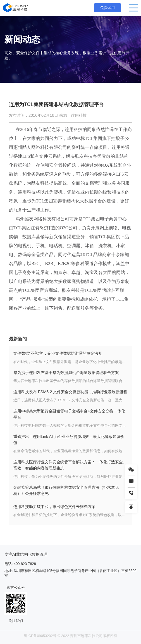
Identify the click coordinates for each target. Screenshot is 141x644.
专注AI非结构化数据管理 (26, 554)
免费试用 (107, 8)
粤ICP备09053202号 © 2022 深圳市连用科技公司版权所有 (70, 636)
